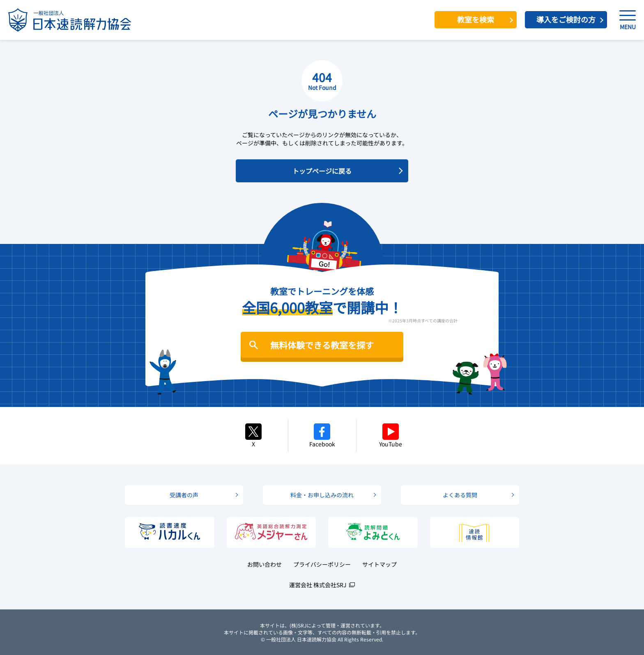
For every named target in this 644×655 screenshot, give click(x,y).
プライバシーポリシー (322, 564)
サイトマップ (379, 564)
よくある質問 (460, 495)
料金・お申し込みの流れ (322, 495)
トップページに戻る (322, 171)
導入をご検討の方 (566, 19)
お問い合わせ (264, 564)
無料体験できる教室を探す (322, 345)
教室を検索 (476, 19)
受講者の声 (184, 495)
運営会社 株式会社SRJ (318, 585)
